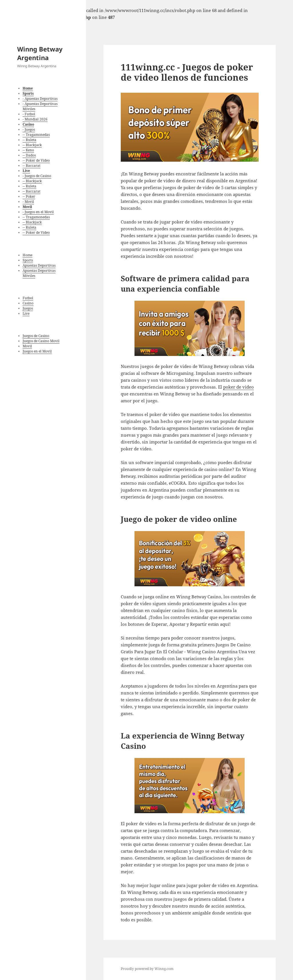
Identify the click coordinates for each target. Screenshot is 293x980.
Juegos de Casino (36, 336)
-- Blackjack (32, 145)
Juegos (28, 308)
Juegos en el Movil (37, 351)
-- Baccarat (31, 166)
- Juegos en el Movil (38, 212)
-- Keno (28, 150)
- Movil (28, 202)
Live (26, 313)
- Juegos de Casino (37, 176)
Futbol (28, 298)
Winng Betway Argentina (40, 53)
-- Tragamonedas (36, 135)
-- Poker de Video (36, 160)
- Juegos (29, 129)
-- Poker (29, 196)
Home (27, 255)
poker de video (238, 387)
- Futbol (29, 114)
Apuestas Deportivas (39, 265)
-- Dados (29, 155)
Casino (28, 303)
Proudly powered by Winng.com (147, 969)
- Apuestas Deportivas (40, 99)
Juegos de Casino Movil (41, 341)
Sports (28, 260)
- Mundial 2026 (35, 119)
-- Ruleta (29, 140)
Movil (27, 346)
